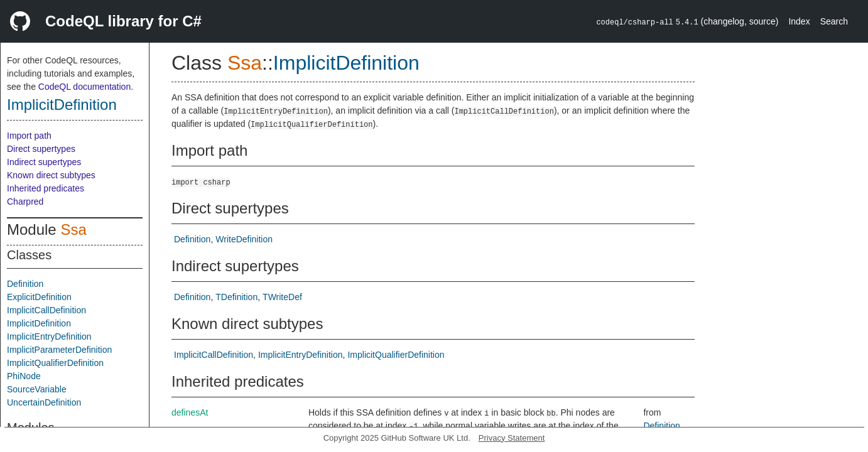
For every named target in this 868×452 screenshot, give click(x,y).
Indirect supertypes (44, 162)
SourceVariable (37, 389)
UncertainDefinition (44, 402)
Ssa (73, 229)
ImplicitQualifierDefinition (55, 363)
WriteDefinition (244, 239)
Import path (29, 136)
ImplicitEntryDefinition (49, 336)
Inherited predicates (46, 188)
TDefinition (236, 297)
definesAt (190, 412)
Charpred (25, 202)
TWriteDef (282, 297)
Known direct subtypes (51, 175)
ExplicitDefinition (39, 297)
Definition (25, 284)
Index (799, 21)
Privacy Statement (512, 438)
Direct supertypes (41, 149)
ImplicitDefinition (62, 105)
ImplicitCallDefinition (46, 310)
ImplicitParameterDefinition (59, 350)
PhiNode (24, 376)
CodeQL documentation (84, 87)
